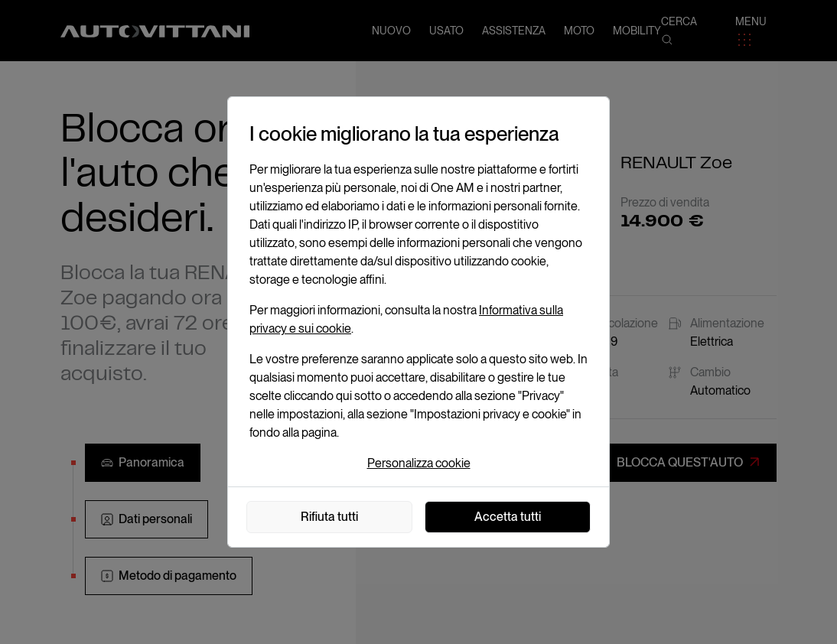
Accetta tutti (508, 517)
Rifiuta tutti (329, 517)
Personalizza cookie (419, 463)
